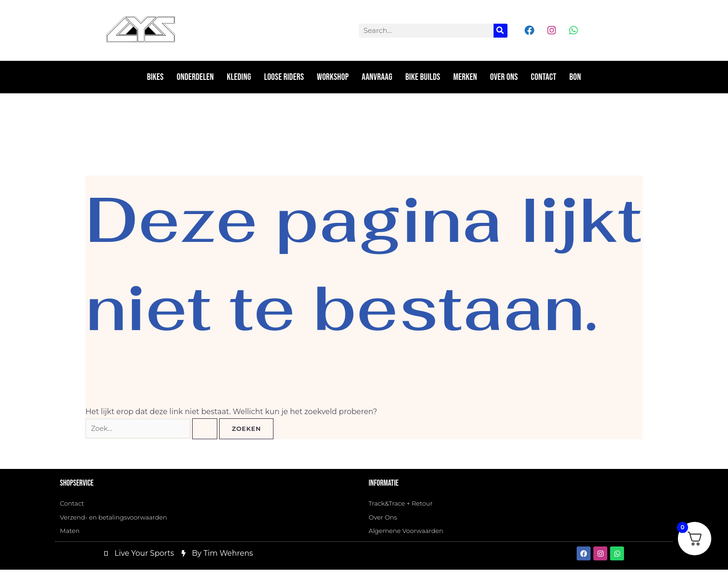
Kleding (239, 77)
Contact (543, 77)
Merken (465, 77)
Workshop (333, 77)
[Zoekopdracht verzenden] (214, 429)
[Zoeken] (500, 31)
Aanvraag (377, 77)
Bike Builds (423, 77)
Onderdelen (195, 77)
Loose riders (284, 77)
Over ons (504, 77)
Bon (575, 77)
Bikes (156, 77)
